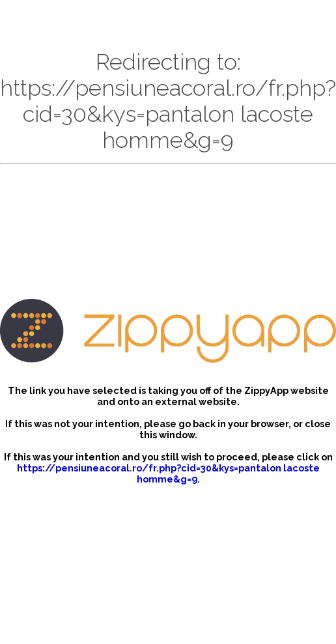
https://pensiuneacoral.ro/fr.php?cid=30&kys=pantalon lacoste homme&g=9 (168, 473)
